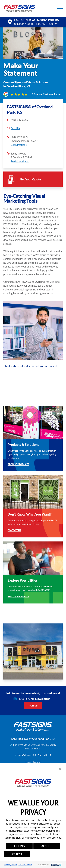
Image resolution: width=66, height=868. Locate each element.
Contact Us (14, 531)
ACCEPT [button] (47, 846)
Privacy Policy (11, 865)
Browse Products (18, 464)
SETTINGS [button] (19, 846)
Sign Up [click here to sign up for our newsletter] (33, 706)
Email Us (15, 128)
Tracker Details (25, 865)
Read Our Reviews (18, 597)
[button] (60, 8)
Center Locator (33, 762)
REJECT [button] (17, 854)
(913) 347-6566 (24, 24)
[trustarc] (56, 865)
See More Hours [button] (20, 161)
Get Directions (19, 145)
